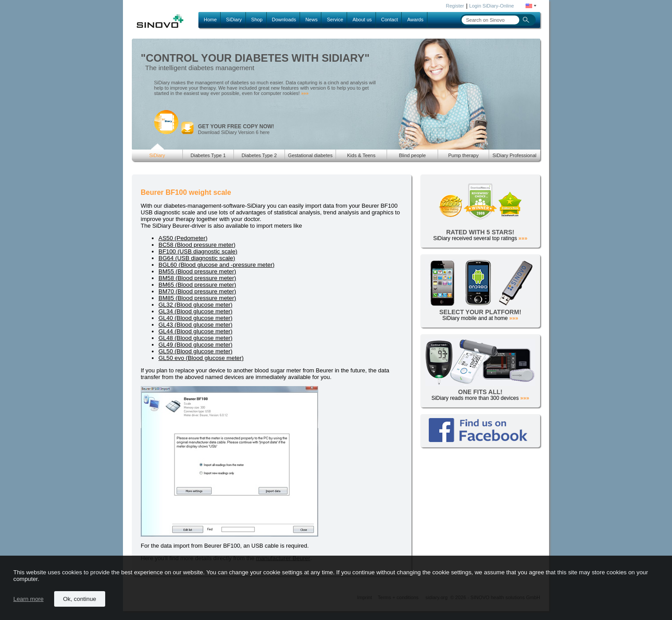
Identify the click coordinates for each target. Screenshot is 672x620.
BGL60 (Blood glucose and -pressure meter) (217, 265)
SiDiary (234, 20)
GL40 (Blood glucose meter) (196, 318)
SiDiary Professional (514, 155)
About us (362, 20)
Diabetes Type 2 (259, 155)
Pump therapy (463, 155)
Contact (390, 20)
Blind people (413, 155)
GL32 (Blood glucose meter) (196, 305)
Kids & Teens (361, 155)
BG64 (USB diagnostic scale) (197, 258)
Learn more (28, 599)
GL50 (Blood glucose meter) (196, 351)
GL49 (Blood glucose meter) (196, 345)
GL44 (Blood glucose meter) (196, 331)
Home (210, 20)
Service (335, 20)
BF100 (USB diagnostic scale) (198, 251)
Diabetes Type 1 (208, 155)
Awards (415, 20)
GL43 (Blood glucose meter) (196, 325)
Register (455, 6)
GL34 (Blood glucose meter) (196, 311)
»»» (305, 93)
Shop (257, 20)
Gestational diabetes (310, 155)
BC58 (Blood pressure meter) (197, 245)
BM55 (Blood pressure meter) (197, 271)
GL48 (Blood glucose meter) (196, 338)
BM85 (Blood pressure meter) (197, 298)
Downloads (284, 20)
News (312, 20)
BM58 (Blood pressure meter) (197, 278)
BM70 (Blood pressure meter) (197, 291)
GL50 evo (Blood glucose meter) (201, 358)
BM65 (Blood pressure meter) (197, 285)
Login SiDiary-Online (492, 6)
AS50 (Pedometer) (183, 238)
